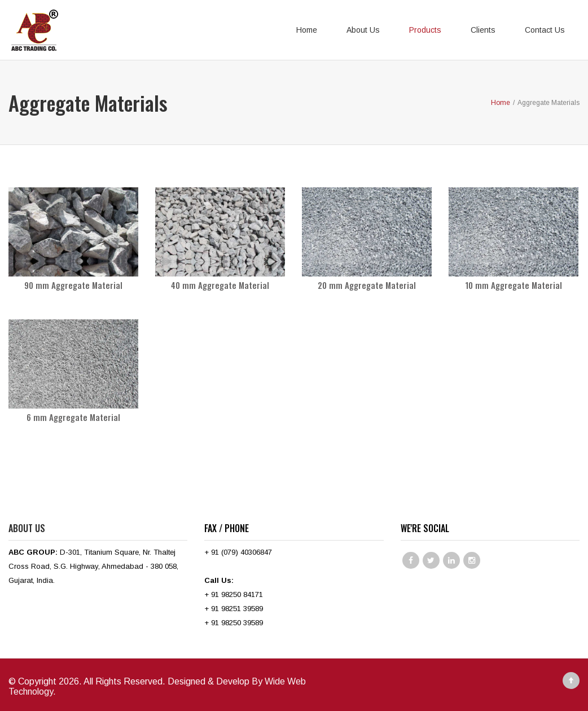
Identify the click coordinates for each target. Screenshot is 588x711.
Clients (483, 30)
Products (425, 30)
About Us (363, 30)
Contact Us (545, 30)
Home (307, 30)
